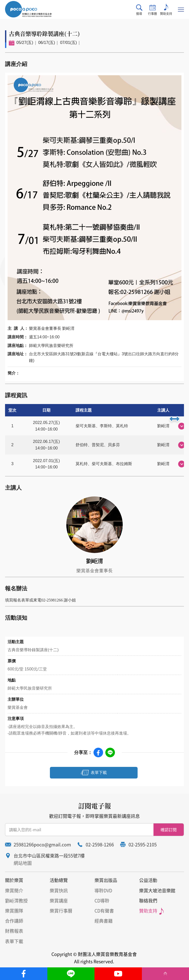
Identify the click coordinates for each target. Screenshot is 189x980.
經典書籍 (104, 921)
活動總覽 (59, 880)
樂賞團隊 (14, 911)
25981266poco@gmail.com (42, 845)
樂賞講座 (59, 901)
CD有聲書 (104, 911)
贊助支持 (166, 10)
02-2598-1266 (100, 845)
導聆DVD (103, 890)
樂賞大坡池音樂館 (157, 890)
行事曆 (152, 10)
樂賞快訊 (59, 890)
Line (110, 752)
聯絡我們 (148, 901)
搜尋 (139, 10)
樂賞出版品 (106, 880)
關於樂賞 (14, 880)
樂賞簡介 (14, 890)
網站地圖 (23, 863)
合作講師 (14, 921)
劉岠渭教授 (16, 901)
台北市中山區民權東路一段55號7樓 (49, 856)
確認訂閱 (169, 830)
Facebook (98, 752)
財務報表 (14, 931)
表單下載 (99, 773)
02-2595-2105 (143, 845)
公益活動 (148, 880)
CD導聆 (102, 901)
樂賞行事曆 (61, 911)
